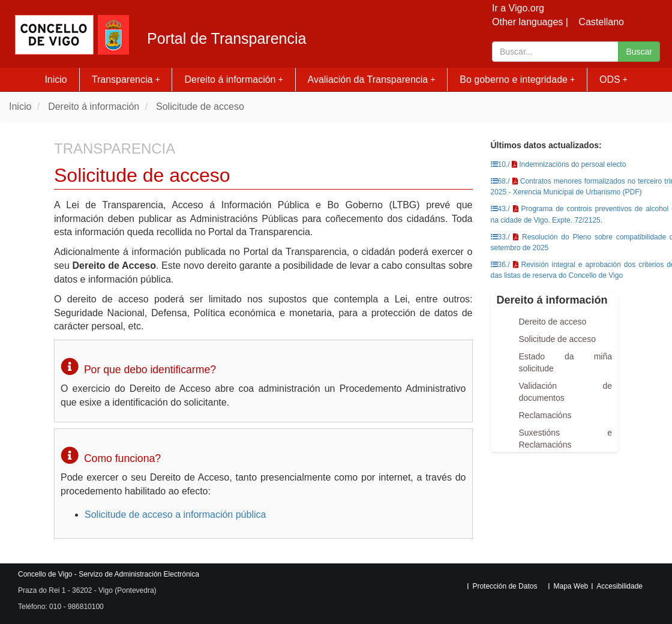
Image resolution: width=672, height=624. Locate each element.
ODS (613, 79)
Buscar (639, 52)
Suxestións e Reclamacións (566, 439)
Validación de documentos (566, 392)
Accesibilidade (619, 586)
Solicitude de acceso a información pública (175, 514)
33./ (500, 237)
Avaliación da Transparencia (372, 79)
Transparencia (126, 79)
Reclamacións (545, 415)
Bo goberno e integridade (517, 79)
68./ (500, 181)
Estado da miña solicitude (566, 362)
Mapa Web (571, 586)
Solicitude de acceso (200, 106)
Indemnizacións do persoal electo (572, 164)
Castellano (601, 22)
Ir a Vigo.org (518, 8)
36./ (500, 265)
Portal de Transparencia (226, 39)
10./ (500, 164)
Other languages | (530, 22)
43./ (500, 209)
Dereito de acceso (553, 322)
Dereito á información (233, 79)
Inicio (55, 79)
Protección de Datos (505, 586)
